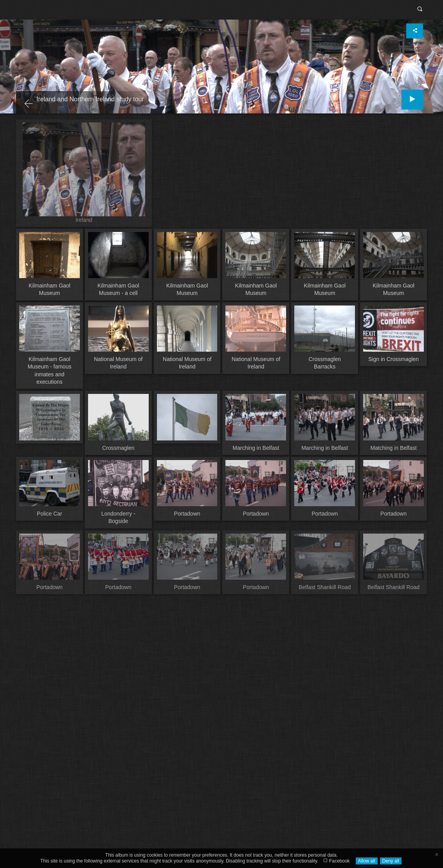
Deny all (391, 861)
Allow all (367, 861)
